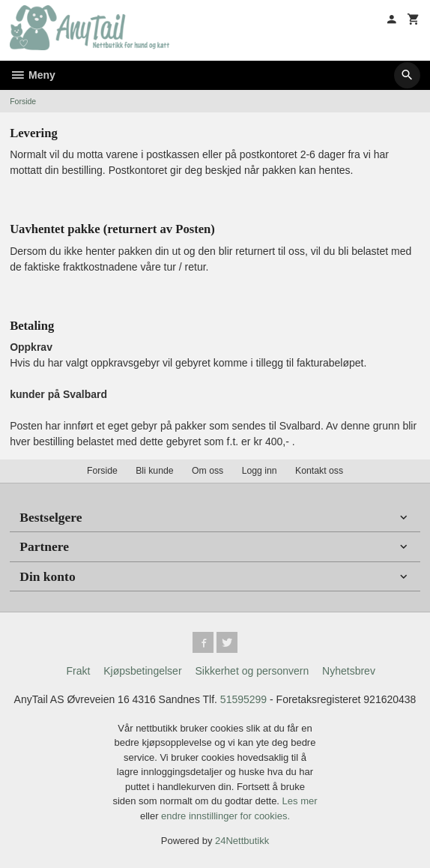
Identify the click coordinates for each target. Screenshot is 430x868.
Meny (33, 75)
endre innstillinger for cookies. (225, 816)
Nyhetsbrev (349, 671)
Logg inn (260, 471)
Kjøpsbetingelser (142, 671)
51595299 (243, 699)
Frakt (78, 671)
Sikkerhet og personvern (252, 671)
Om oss (208, 471)
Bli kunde (154, 471)
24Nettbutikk (242, 841)
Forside (23, 101)
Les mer (300, 801)
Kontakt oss (319, 471)
